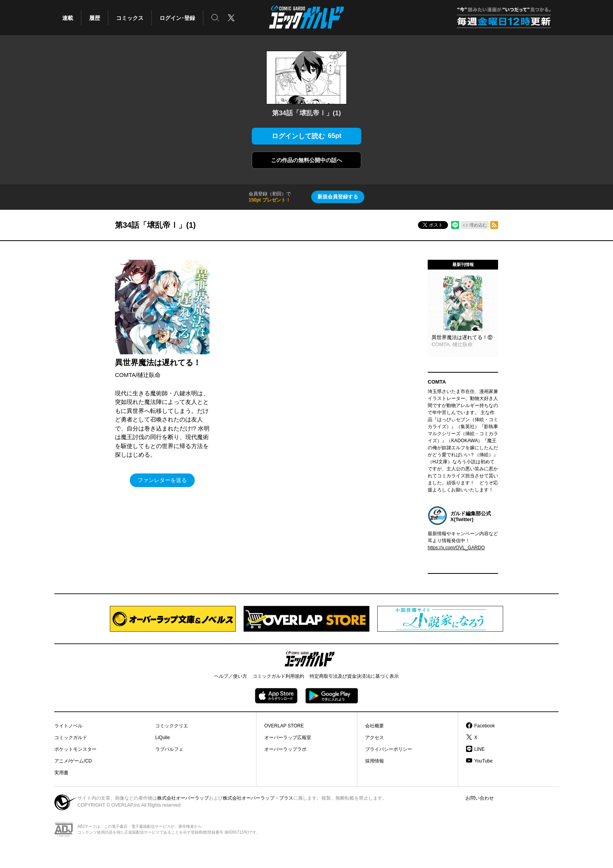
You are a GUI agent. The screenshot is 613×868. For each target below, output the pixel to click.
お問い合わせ (480, 798)
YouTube (483, 761)
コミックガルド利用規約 (278, 676)
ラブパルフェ (169, 749)
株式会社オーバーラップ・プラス (258, 798)
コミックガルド (71, 738)
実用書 (61, 773)
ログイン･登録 (177, 18)
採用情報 (375, 761)
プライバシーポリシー (389, 749)
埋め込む (478, 225)
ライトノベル (68, 726)
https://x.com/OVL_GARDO (456, 548)
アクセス (375, 738)
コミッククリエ (172, 726)
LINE (479, 749)
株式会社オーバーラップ (183, 798)
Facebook (485, 726)
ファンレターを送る (162, 480)
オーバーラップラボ (285, 749)
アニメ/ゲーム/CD (73, 761)
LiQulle (162, 738)
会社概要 (375, 726)
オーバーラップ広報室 (288, 738)
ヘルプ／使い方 (231, 676)
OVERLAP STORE (284, 726)
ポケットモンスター (75, 749)
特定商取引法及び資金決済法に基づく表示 (354, 676)
